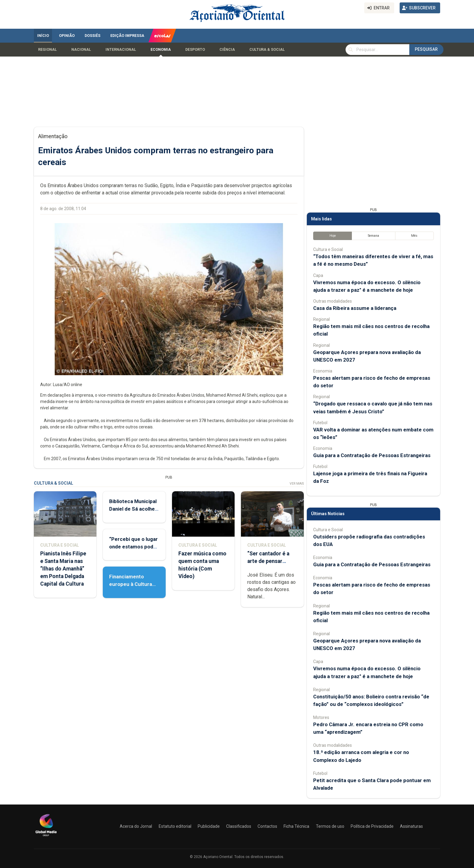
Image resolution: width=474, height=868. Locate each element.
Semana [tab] (373, 236)
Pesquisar (426, 49)
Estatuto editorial (175, 826)
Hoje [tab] (333, 236)
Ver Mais (297, 484)
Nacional (81, 50)
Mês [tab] (414, 236)
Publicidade (209, 826)
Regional (47, 50)
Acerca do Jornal (136, 826)
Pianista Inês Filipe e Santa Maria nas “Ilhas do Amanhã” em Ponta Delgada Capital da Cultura (63, 569)
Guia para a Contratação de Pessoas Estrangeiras (372, 455)
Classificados (239, 826)
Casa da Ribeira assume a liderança (355, 308)
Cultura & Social (267, 50)
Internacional (121, 50)
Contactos (267, 826)
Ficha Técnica (296, 826)
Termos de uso (330, 826)
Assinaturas (411, 826)
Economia (161, 50)
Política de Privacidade (372, 826)
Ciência (227, 50)
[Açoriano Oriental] (46, 837)
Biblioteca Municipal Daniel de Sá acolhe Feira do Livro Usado (133, 509)
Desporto (195, 50)
